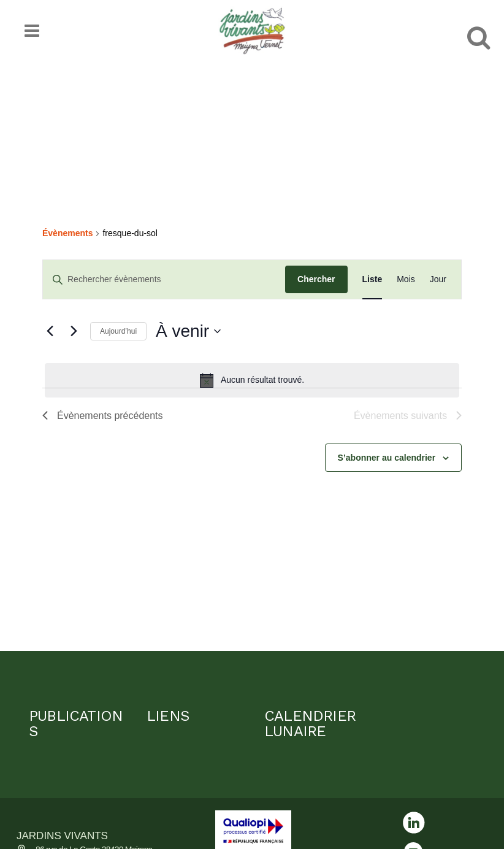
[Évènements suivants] (74, 331)
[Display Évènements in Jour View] (438, 279)
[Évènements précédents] (50, 331)
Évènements (67, 233)
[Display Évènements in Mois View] (406, 279)
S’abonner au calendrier (387, 458)
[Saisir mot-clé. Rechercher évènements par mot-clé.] (164, 279)
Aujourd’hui (118, 331)
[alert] (252, 380)
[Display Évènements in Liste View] (372, 279)
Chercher (316, 279)
